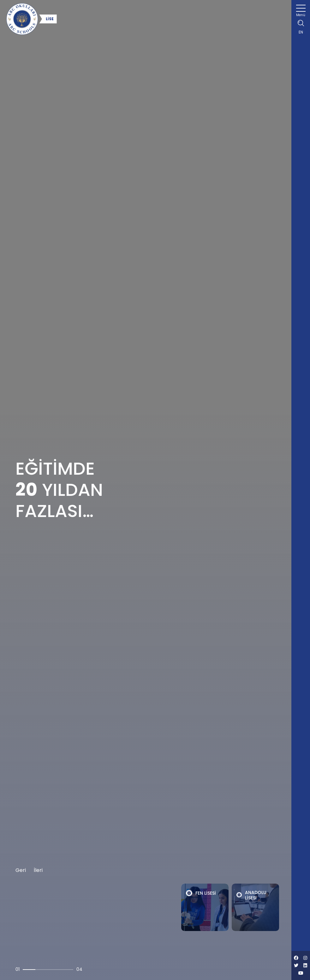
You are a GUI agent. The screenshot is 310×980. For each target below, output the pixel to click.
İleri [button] (38, 870)
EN (301, 32)
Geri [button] (21, 870)
